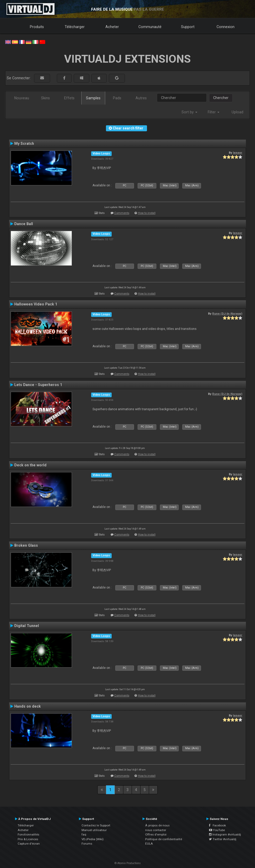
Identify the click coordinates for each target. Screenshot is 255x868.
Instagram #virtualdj (225, 834)
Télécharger (75, 27)
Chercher (221, 98)
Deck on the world (30, 465)
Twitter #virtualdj (223, 839)
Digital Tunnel (27, 626)
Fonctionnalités (28, 834)
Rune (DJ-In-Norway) (227, 314)
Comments (122, 213)
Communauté (150, 27)
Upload (237, 112)
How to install (147, 213)
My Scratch (24, 143)
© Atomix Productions (128, 863)
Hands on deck (28, 706)
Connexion (226, 27)
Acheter (112, 27)
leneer (238, 153)
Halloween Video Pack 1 (36, 304)
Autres (141, 98)
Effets (69, 98)
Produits (37, 27)
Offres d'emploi (156, 834)
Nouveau (22, 98)
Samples (93, 98)
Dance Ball (24, 224)
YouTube (217, 830)
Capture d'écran (29, 844)
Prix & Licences (28, 839)
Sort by (189, 112)
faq (84, 834)
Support (188, 27)
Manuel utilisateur (94, 830)
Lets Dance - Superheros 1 (38, 385)
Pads (117, 98)
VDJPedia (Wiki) (93, 839)
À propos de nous (157, 825)
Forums (87, 844)
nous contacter (156, 830)
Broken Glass (26, 545)
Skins (45, 98)
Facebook (217, 825)
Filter (214, 112)
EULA (149, 844)
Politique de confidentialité (164, 839)
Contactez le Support (96, 825)
